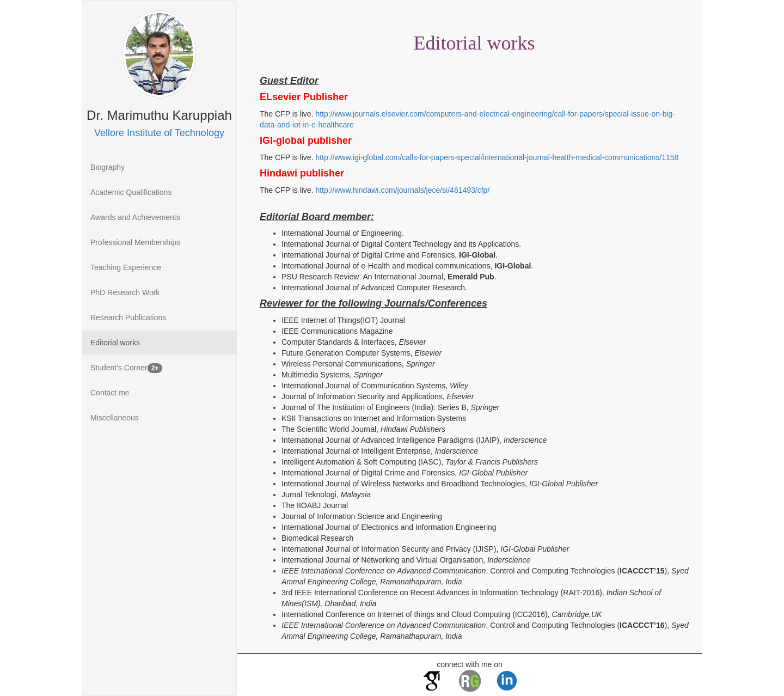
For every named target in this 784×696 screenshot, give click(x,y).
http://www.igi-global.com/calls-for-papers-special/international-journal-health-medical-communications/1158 (497, 157)
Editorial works (115, 343)
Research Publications (128, 318)
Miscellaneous (115, 418)
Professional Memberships (135, 242)
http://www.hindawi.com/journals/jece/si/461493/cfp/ (402, 190)
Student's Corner (126, 368)
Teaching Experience (126, 267)
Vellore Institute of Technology (159, 133)
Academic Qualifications (131, 192)
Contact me (110, 393)
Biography (108, 167)
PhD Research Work (125, 292)
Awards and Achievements (135, 217)
